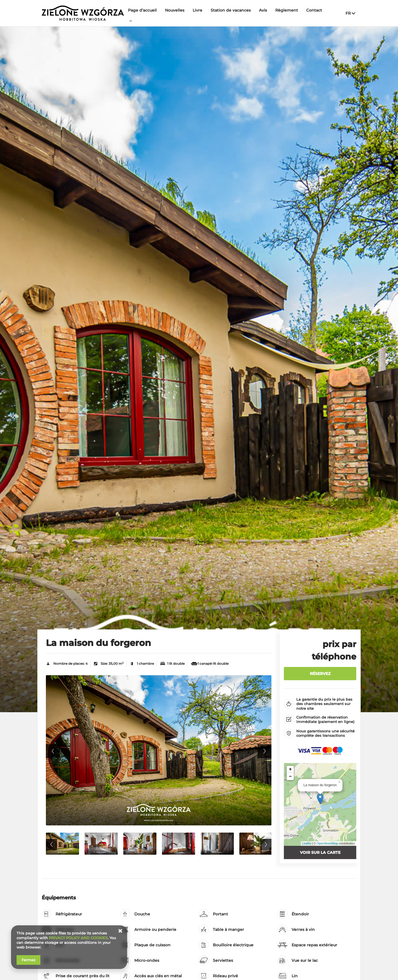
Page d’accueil (142, 10)
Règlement (287, 10)
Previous (53, 751)
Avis (263, 10)
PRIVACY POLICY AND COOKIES (78, 938)
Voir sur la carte (320, 852)
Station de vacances (231, 10)
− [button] (290, 777)
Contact (314, 10)
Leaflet (307, 843)
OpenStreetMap (328, 843)
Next (265, 751)
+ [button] (290, 769)
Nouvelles (175, 10)
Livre (197, 10)
